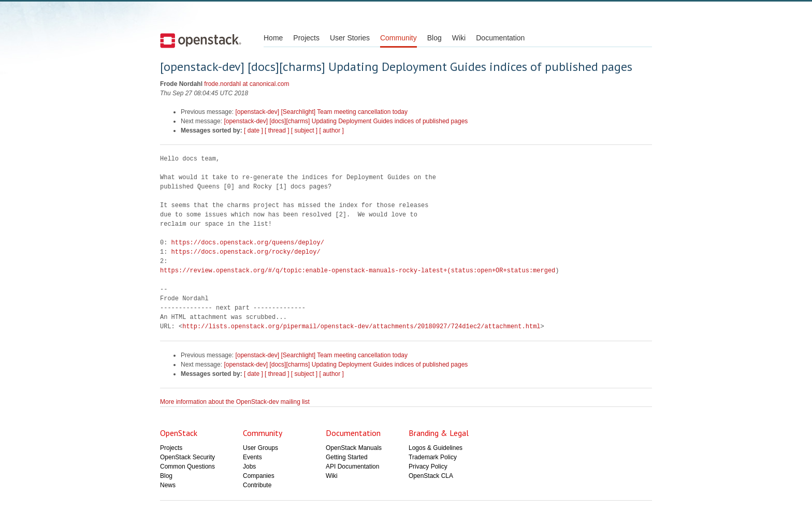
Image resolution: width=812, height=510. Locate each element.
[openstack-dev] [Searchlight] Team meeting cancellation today (321, 112)
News (168, 485)
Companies (259, 476)
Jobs (249, 467)
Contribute (257, 485)
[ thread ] (277, 130)
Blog (434, 38)
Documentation (500, 38)
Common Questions (187, 467)
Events (252, 457)
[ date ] (253, 130)
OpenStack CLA (431, 476)
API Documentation (352, 467)
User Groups (260, 448)
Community (398, 38)
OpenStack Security (187, 457)
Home (273, 38)
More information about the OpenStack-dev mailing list (235, 402)
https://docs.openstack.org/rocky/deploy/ (246, 252)
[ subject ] (304, 130)
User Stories (350, 38)
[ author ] (332, 130)
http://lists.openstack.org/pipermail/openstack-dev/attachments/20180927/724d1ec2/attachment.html (361, 326)
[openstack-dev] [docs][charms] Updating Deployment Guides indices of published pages (346, 121)
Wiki (459, 38)
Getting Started (347, 457)
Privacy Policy (428, 467)
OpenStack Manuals (354, 448)
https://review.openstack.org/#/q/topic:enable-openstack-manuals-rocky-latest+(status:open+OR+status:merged (358, 271)
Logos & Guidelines (436, 448)
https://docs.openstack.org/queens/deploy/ (248, 243)
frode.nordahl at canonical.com (247, 84)
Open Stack (201, 40)
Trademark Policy (433, 457)
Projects (306, 38)
